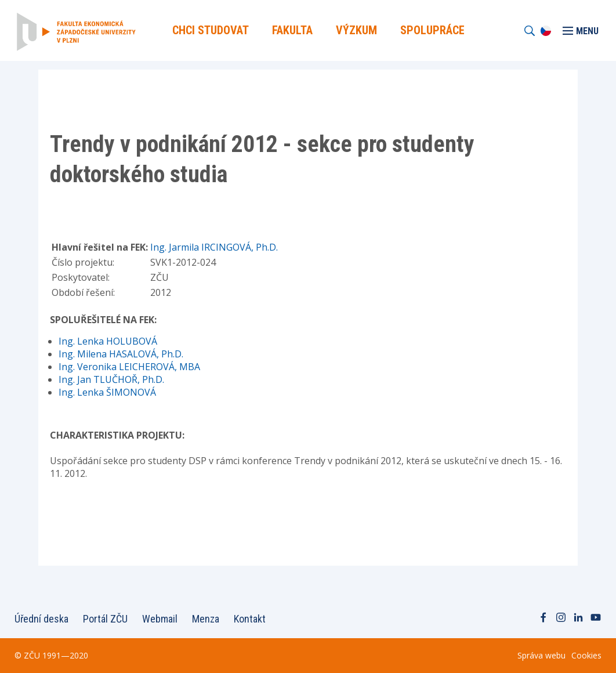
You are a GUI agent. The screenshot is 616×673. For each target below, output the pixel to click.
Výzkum (356, 30)
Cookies (586, 655)
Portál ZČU (105, 619)
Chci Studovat (211, 30)
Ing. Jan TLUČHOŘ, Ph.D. (111, 379)
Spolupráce (432, 30)
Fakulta (292, 30)
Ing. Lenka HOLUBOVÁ (108, 341)
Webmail (160, 619)
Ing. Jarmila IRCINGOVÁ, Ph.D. (214, 247)
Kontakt (250, 619)
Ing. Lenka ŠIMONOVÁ (107, 392)
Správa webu (541, 655)
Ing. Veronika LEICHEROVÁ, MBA (129, 367)
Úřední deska (41, 619)
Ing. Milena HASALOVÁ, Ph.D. (121, 354)
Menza (206, 619)
